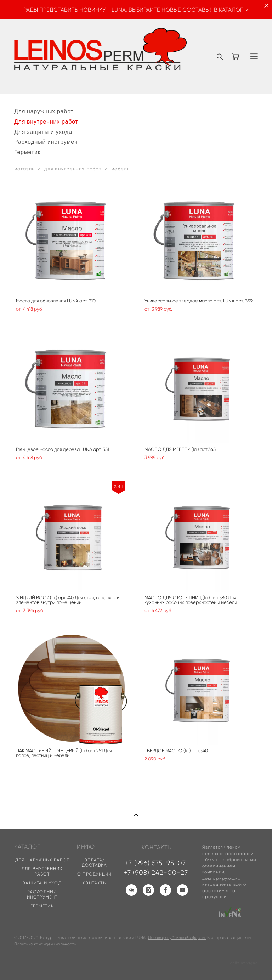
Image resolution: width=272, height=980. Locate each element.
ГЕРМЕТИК (42, 906)
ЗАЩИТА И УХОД (42, 883)
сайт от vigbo (244, 963)
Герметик (27, 152)
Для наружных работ (44, 111)
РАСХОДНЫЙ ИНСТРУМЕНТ (42, 894)
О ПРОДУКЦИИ (94, 874)
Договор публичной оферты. (177, 937)
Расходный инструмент (47, 142)
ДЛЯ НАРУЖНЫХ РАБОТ (42, 860)
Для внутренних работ (46, 121)
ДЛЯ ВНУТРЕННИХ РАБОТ (42, 871)
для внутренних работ (73, 169)
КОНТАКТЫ (94, 883)
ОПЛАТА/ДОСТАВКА (95, 862)
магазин (24, 169)
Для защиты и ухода (43, 132)
